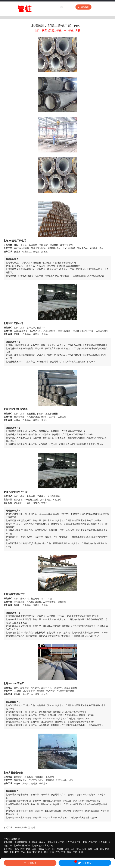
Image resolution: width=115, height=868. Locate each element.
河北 (28, 849)
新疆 (81, 852)
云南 (52, 852)
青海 (69, 852)
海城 (17, 828)
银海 (21, 828)
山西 (34, 849)
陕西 (58, 852)
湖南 (12, 852)
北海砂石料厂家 (90, 842)
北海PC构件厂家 (73, 842)
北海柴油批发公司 (22, 846)
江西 (96, 849)
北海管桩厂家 (21, 842)
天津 (22, 849)
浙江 (79, 849)
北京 (17, 849)
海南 (29, 852)
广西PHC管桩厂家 (12, 839)
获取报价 (83, 7)
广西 (23, 852)
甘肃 (63, 852)
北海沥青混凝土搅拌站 (42, 846)
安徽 (84, 849)
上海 (67, 849)
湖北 (6, 852)
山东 (102, 849)
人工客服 (83, 862)
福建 (90, 849)
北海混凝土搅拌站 (37, 842)
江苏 (73, 849)
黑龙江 (60, 849)
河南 (107, 849)
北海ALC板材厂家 (56, 842)
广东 (17, 852)
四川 (40, 852)
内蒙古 (41, 849)
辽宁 (48, 849)
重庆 (35, 852)
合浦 (33, 828)
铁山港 (27, 828)
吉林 (53, 849)
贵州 (46, 852)
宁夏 (75, 852)
